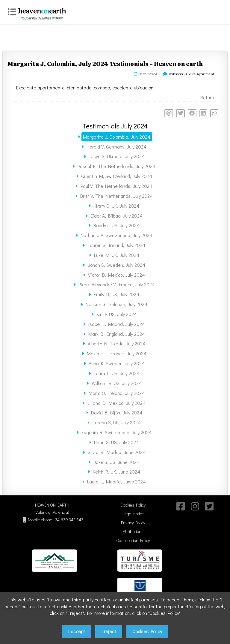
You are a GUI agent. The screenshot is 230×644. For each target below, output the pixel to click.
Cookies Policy (133, 505)
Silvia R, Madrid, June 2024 (117, 452)
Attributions (133, 531)
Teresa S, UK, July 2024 (116, 422)
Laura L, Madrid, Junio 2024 (116, 481)
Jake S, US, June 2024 (116, 462)
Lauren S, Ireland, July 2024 (116, 245)
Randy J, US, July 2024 (116, 225)
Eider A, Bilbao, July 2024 (116, 216)
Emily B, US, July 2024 (116, 294)
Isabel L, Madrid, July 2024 (116, 324)
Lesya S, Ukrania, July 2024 (117, 156)
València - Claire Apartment (191, 74)
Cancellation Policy (133, 540)
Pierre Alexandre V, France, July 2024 (117, 284)
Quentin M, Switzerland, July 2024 (117, 176)
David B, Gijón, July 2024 (117, 412)
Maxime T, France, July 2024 (117, 353)
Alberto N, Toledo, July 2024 (117, 343)
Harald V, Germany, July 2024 (116, 147)
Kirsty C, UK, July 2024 (116, 206)
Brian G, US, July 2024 (116, 442)
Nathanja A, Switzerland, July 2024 (116, 235)
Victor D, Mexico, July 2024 (116, 275)
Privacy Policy (133, 523)
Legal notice (133, 514)
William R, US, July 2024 (117, 383)
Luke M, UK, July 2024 (117, 255)
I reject (109, 631)
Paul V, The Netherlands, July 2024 (116, 186)
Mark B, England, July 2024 (117, 334)
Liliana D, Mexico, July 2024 (116, 403)
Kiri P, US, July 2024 (117, 314)
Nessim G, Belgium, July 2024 (116, 304)
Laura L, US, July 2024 (117, 373)
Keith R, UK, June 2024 (116, 472)
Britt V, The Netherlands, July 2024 (116, 196)
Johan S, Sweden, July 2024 (116, 265)
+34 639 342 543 (68, 520)
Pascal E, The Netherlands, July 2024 (116, 166)
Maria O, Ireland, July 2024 (117, 393)
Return (207, 97)
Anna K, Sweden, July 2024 (117, 363)
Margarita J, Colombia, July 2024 (117, 137)
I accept (77, 631)
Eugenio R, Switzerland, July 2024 (116, 432)
